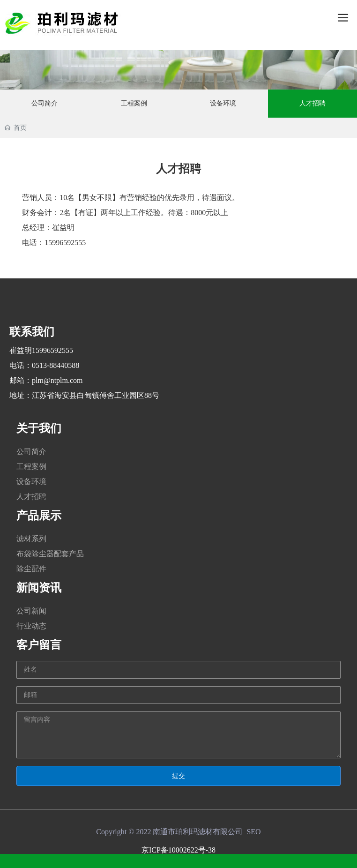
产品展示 (39, 516)
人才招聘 (31, 497)
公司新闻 (31, 611)
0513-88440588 (56, 365)
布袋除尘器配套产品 (50, 554)
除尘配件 (31, 569)
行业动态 (31, 626)
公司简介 (31, 452)
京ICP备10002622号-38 (178, 850)
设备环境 (31, 482)
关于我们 (39, 428)
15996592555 (52, 350)
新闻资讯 (39, 588)
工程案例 (31, 467)
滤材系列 (31, 539)
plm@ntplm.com (57, 380)
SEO (253, 832)
